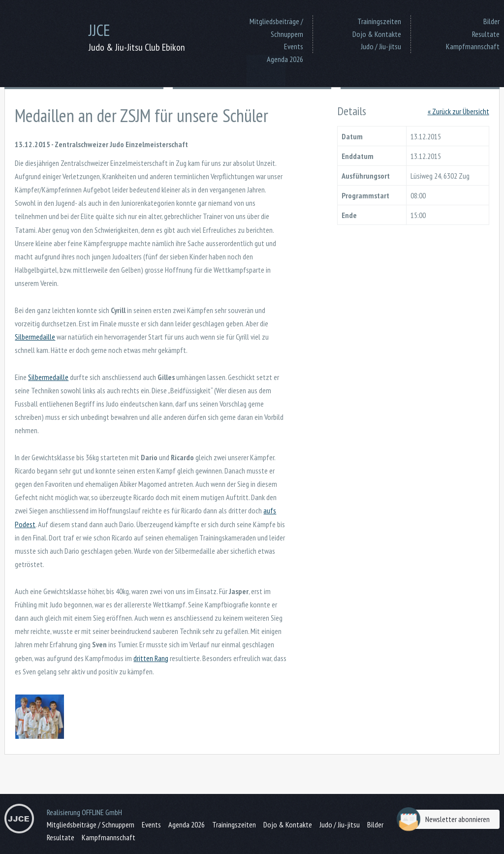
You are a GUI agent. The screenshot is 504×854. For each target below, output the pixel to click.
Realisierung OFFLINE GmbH (84, 812)
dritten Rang (151, 658)
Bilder (491, 21)
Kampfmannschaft (473, 46)
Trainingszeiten (379, 21)
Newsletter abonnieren (446, 819)
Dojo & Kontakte (377, 34)
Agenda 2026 (285, 59)
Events (294, 46)
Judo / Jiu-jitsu (381, 46)
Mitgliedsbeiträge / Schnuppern (276, 28)
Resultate (486, 34)
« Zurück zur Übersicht (458, 111)
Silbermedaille (35, 337)
